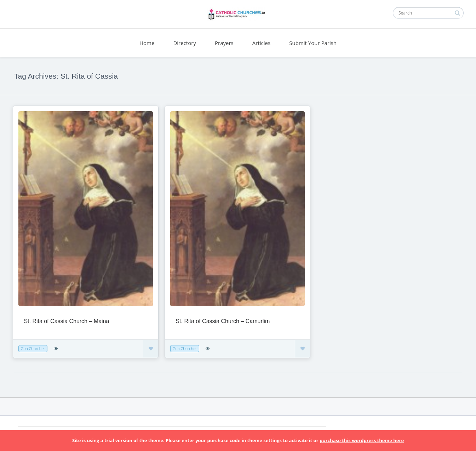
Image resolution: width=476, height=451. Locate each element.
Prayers (224, 43)
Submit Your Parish (313, 43)
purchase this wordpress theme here (362, 440)
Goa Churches (33, 348)
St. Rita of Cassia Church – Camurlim (223, 321)
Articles (261, 43)
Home (147, 43)
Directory (184, 43)
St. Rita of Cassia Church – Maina (66, 321)
